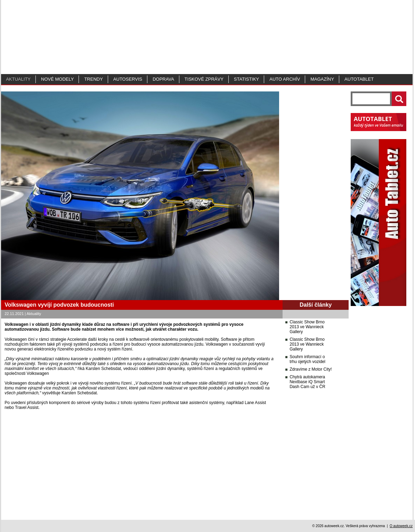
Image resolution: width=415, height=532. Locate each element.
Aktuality (18, 79)
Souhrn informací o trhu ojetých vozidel (307, 359)
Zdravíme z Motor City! (311, 369)
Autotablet (359, 79)
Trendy (93, 79)
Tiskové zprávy (204, 79)
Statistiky (246, 79)
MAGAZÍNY (322, 79)
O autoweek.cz (401, 526)
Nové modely (57, 79)
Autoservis (128, 79)
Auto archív (285, 79)
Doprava (163, 79)
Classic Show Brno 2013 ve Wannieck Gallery (307, 327)
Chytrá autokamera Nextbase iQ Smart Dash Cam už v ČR (307, 382)
